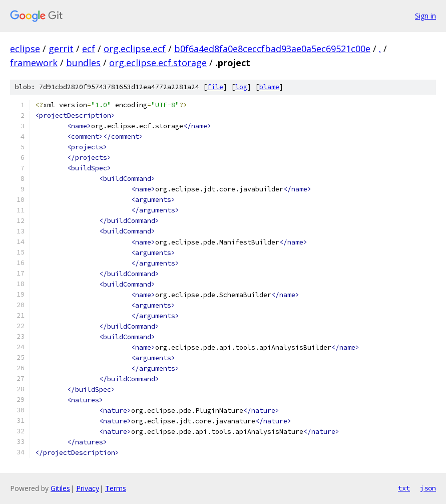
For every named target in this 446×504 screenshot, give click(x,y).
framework (34, 63)
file (215, 87)
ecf (89, 49)
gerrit (61, 49)
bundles (83, 63)
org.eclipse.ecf (135, 49)
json (428, 488)
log (241, 87)
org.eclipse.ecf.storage (158, 63)
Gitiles (60, 488)
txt (404, 488)
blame (269, 87)
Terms (116, 488)
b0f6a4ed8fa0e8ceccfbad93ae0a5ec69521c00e (272, 49)
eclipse (25, 49)
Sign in (425, 16)
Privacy (88, 488)
